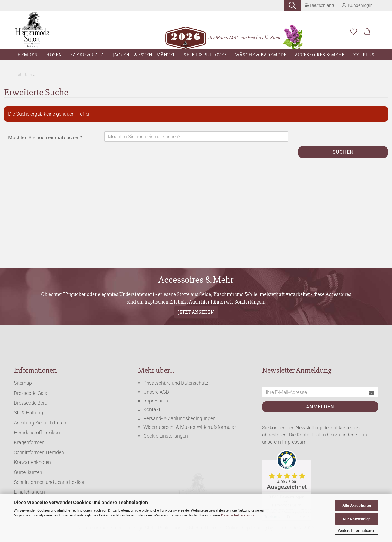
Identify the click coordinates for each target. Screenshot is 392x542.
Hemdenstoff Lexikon (37, 432)
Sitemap (23, 383)
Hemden (28, 55)
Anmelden (320, 407)
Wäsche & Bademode (261, 55)
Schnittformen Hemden (39, 452)
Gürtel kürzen (28, 472)
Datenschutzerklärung (238, 515)
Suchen (343, 152)
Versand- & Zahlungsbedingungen (180, 418)
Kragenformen (29, 442)
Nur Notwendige (357, 519)
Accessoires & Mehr (320, 55)
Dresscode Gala (31, 393)
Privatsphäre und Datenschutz (176, 383)
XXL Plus (364, 55)
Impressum (156, 401)
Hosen (54, 55)
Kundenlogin (357, 5)
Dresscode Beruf (31, 403)
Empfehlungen (29, 492)
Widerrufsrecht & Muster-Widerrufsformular (190, 427)
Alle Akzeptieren (357, 506)
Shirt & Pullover (205, 55)
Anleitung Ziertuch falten (40, 423)
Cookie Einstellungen (166, 436)
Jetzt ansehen (196, 312)
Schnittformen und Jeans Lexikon (50, 482)
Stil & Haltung (28, 413)
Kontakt (152, 409)
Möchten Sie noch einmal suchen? (45, 138)
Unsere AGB (156, 392)
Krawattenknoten (32, 462)
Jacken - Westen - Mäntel (144, 55)
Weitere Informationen (357, 531)
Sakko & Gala (87, 55)
